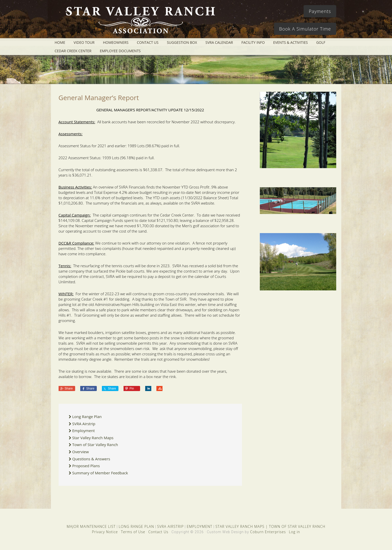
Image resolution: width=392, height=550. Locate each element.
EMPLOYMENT (200, 526)
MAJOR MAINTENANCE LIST (91, 526)
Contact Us (158, 532)
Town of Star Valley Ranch (95, 445)
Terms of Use (133, 532)
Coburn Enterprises (268, 532)
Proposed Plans (86, 466)
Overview (81, 452)
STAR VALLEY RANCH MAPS (240, 526)
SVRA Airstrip (84, 424)
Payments (320, 11)
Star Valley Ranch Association (138, 22)
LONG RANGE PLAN (136, 526)
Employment (84, 431)
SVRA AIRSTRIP (170, 526)
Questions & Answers (91, 459)
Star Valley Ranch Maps (93, 438)
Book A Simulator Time (305, 29)
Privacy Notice (105, 532)
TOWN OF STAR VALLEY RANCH (297, 526)
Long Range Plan (87, 417)
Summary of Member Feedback (100, 473)
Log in (294, 532)
